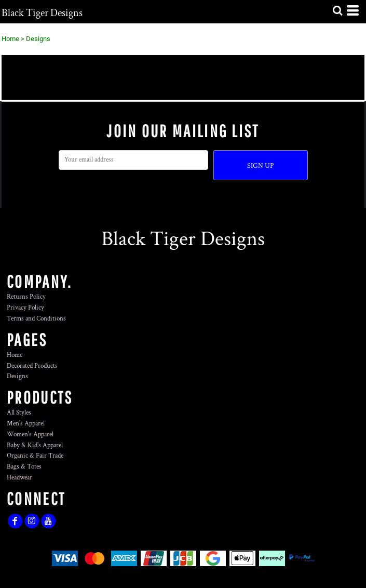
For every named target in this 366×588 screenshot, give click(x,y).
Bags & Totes (24, 467)
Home (10, 39)
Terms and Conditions (36, 319)
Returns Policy (26, 297)
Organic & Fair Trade (35, 456)
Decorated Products (32, 366)
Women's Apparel (30, 435)
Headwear (19, 478)
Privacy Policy (25, 308)
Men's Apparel (26, 424)
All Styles (19, 413)
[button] (337, 10)
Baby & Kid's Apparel (35, 445)
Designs (17, 376)
